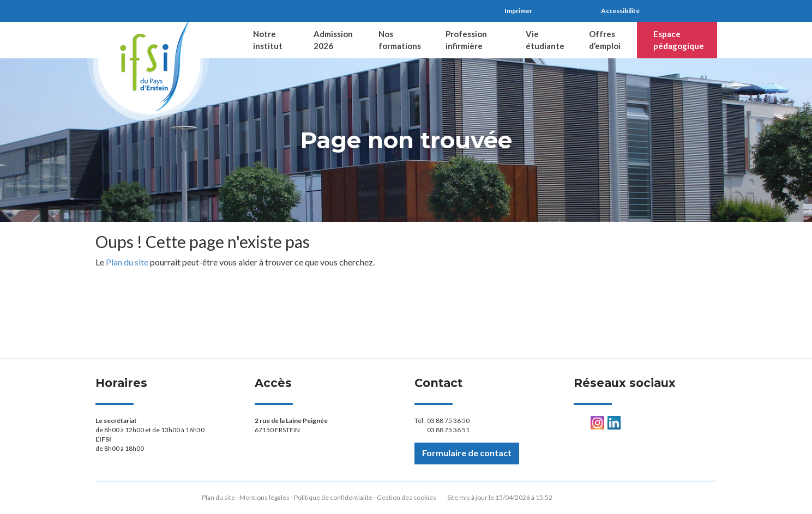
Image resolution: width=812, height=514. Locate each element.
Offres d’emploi (605, 40)
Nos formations (400, 40)
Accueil (219, 40)
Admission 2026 (333, 40)
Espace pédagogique (679, 40)
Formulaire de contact (467, 453)
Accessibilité (620, 11)
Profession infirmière (466, 40)
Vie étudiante (545, 40)
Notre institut (268, 40)
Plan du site (127, 262)
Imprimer (518, 11)
